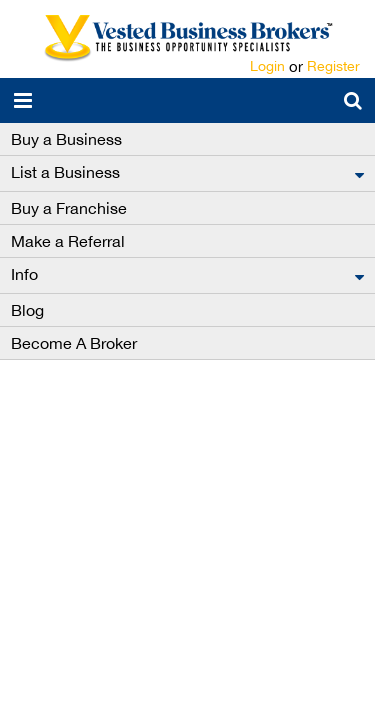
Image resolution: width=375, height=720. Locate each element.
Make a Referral (68, 241)
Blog (27, 310)
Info (24, 274)
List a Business (65, 172)
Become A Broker (74, 343)
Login (267, 66)
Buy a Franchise (69, 208)
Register (333, 66)
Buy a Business (66, 139)
